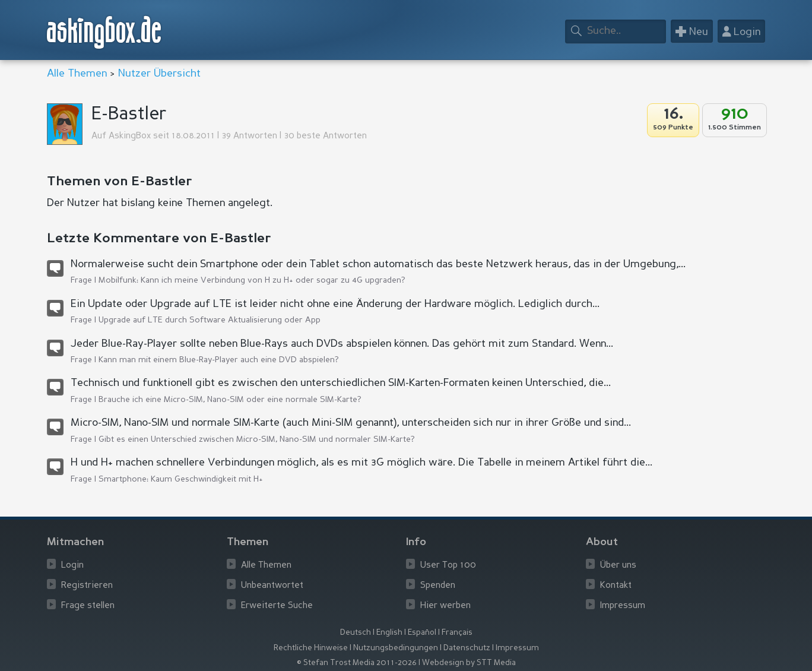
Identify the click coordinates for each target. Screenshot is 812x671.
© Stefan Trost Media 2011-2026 (357, 663)
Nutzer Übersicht (159, 74)
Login (72, 566)
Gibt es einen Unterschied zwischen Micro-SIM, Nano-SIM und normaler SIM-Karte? (257, 439)
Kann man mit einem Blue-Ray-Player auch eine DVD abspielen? (219, 360)
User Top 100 (448, 566)
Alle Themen (77, 74)
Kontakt (616, 586)
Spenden (438, 586)
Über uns (618, 566)
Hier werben (445, 606)
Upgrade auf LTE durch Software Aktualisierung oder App (210, 320)
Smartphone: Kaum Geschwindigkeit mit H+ (181, 479)
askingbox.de (104, 32)
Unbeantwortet (272, 586)
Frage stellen (88, 606)
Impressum (623, 606)
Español (422, 633)
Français (457, 633)
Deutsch (356, 633)
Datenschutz (467, 648)
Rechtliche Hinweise (311, 648)
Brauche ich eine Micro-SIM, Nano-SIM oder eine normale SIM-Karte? (230, 400)
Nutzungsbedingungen (396, 648)
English (389, 633)
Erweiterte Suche (277, 606)
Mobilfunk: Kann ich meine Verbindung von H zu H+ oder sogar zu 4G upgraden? (252, 280)
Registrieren (87, 586)
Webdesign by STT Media (469, 663)
